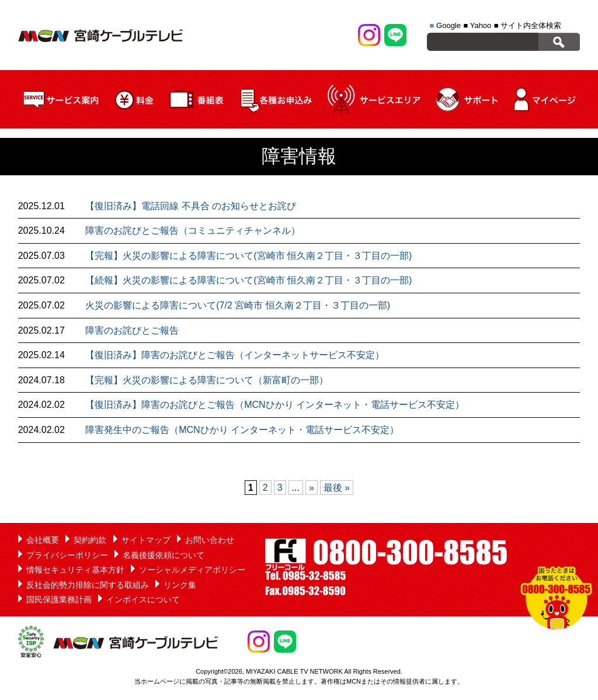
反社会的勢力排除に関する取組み (88, 585)
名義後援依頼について (164, 555)
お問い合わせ (210, 540)
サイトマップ (146, 540)
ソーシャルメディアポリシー (192, 570)
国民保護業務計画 (59, 599)
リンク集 (180, 585)
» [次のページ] (312, 488)
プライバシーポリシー (67, 555)
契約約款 (90, 540)
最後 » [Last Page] (337, 488)
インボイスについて (143, 599)
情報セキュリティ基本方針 (75, 570)
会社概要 (43, 540)
